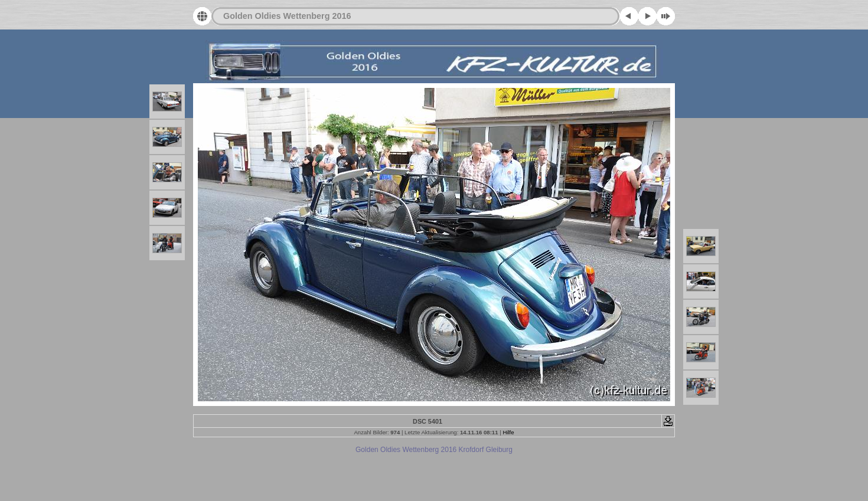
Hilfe (508, 432)
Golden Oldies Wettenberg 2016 (287, 16)
